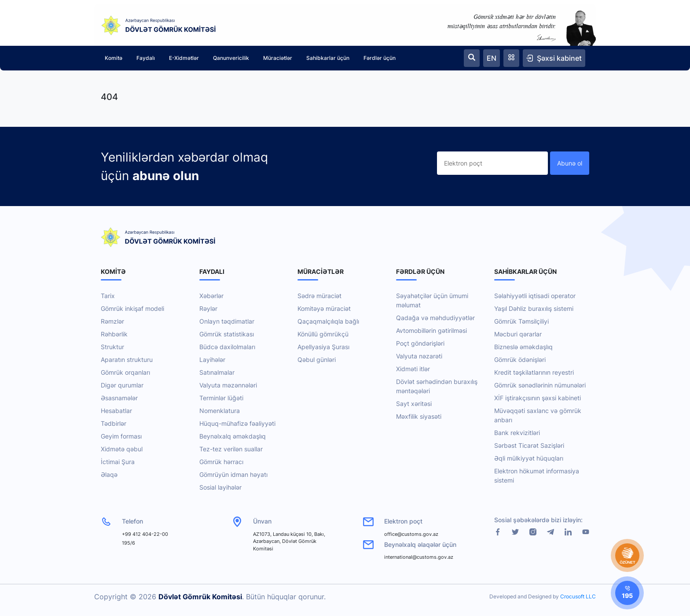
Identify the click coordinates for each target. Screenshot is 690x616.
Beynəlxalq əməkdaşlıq (233, 436)
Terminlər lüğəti (221, 398)
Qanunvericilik (231, 58)
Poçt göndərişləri (420, 343)
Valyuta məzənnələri (228, 385)
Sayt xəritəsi (414, 404)
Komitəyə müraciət (324, 308)
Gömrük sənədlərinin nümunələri (540, 385)
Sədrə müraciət (319, 296)
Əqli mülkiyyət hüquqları (529, 458)
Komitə (114, 58)
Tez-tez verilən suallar (231, 449)
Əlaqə (109, 474)
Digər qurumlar (122, 385)
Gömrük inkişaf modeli (132, 308)
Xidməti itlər (413, 369)
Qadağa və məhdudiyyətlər (435, 318)
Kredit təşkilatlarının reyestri (534, 372)
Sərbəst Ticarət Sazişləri (529, 445)
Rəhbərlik (114, 334)
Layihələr (212, 360)
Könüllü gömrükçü (323, 334)
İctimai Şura (118, 462)
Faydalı (146, 58)
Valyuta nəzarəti (419, 356)
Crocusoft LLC (578, 596)
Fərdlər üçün (380, 58)
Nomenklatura (220, 411)
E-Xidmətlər (184, 58)
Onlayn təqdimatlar (227, 321)
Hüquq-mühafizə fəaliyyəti (237, 423)
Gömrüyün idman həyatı (233, 474)
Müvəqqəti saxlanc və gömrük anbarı (538, 415)
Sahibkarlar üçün (328, 58)
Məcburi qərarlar (518, 334)
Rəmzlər (112, 321)
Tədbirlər (114, 423)
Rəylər (208, 308)
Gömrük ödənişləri (520, 360)
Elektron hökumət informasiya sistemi (537, 476)
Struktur (112, 347)
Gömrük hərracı (221, 462)
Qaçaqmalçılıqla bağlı (328, 321)
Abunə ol (570, 163)
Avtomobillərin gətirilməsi (431, 330)
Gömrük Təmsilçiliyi (521, 321)
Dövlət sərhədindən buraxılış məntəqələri (437, 386)
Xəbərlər (211, 296)
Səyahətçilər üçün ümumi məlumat (432, 300)
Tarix (108, 296)
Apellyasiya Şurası (323, 347)
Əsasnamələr (119, 398)
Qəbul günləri (317, 360)
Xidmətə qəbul (122, 449)
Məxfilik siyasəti (419, 416)
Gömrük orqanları (125, 372)
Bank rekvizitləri (517, 433)
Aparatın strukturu (127, 360)
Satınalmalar (217, 372)
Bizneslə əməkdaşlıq (523, 347)
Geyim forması (121, 436)
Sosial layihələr (220, 487)
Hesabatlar (116, 411)
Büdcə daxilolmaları (227, 347)
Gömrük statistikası (227, 334)
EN (492, 58)
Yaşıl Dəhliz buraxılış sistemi (534, 308)
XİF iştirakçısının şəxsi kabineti (538, 398)
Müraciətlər (278, 58)
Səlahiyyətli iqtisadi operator (535, 296)
